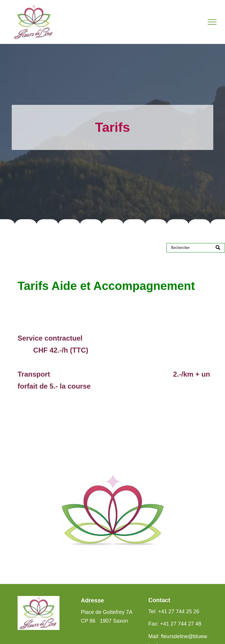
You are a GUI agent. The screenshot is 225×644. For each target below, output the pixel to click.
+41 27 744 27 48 (181, 624)
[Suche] (196, 248)
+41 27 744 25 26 (179, 611)
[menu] (212, 22)
